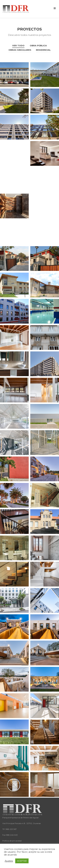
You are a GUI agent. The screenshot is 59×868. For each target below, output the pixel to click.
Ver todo (18, 46)
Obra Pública (38, 46)
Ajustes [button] (9, 861)
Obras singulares (20, 50)
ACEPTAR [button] (22, 861)
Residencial (43, 50)
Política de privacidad (12, 841)
